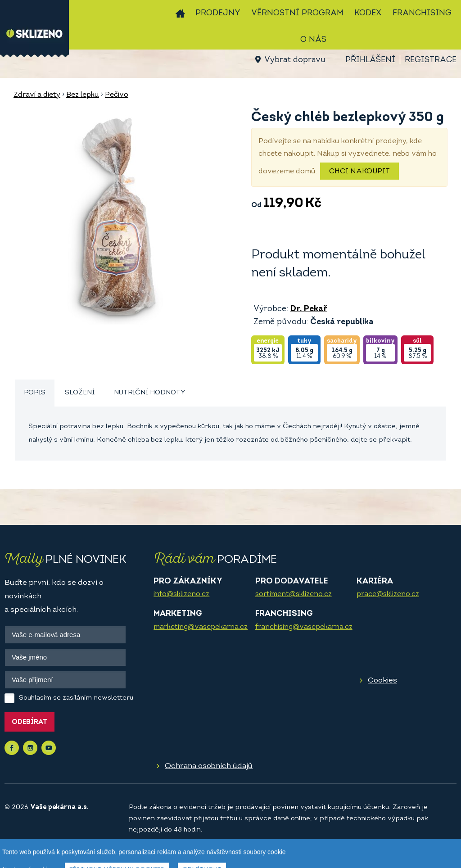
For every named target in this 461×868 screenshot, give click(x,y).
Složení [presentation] (80, 393)
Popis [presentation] (35, 393)
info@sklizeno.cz (181, 594)
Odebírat (29, 722)
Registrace (431, 60)
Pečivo (117, 95)
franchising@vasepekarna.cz (304, 627)
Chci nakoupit (359, 172)
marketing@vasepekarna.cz (201, 627)
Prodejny (218, 13)
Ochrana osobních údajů (209, 766)
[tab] (35, 393)
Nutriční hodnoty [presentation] (150, 393)
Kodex (368, 13)
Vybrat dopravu (295, 60)
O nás (313, 40)
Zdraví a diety (37, 95)
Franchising (422, 13)
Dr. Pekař (309, 309)
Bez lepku (83, 95)
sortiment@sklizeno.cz (294, 594)
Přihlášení (370, 60)
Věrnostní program (297, 13)
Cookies (382, 680)
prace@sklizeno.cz (388, 594)
